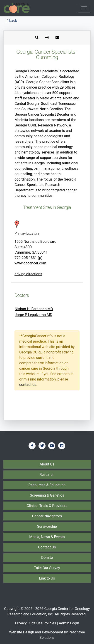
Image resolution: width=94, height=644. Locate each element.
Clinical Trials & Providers (47, 506)
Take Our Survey (47, 568)
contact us (28, 385)
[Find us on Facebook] (32, 446)
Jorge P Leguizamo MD (34, 315)
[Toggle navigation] (84, 8)
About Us (47, 464)
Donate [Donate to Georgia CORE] (47, 558)
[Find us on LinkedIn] (62, 446)
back (12, 21)
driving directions (28, 274)
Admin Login (69, 623)
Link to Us (47, 578)
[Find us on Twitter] (42, 446)
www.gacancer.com (30, 263)
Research (47, 475)
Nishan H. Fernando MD (34, 309)
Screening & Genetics (47, 495)
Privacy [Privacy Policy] (21, 623)
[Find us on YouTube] (52, 446)
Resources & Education (47, 485)
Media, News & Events (47, 537)
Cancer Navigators (47, 516)
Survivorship (47, 526)
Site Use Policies (43, 623)
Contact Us (47, 547)
